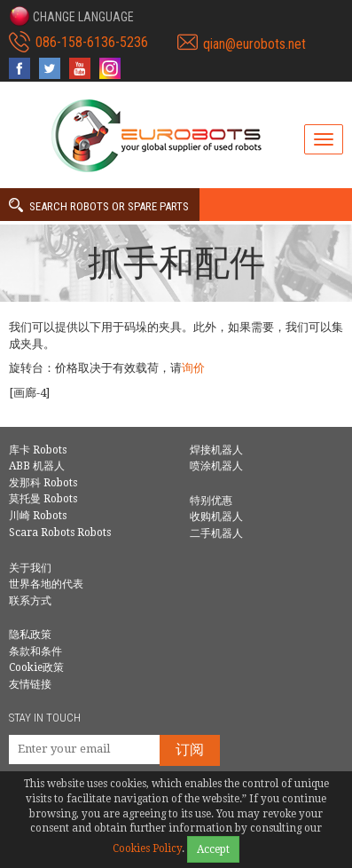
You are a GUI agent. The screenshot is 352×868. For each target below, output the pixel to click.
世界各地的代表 (46, 584)
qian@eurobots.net (254, 44)
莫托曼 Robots (43, 499)
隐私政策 (30, 635)
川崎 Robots (38, 516)
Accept (213, 849)
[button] (71, 16)
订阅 (190, 750)
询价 (193, 368)
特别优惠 (211, 501)
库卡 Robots (38, 450)
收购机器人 (216, 517)
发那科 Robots (43, 483)
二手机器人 (216, 533)
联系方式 (30, 601)
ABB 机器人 (37, 466)
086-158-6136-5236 (92, 42)
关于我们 (30, 568)
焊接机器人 (216, 450)
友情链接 (30, 684)
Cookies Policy (147, 848)
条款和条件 (35, 651)
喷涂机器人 (216, 466)
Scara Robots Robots (60, 533)
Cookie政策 (36, 667)
